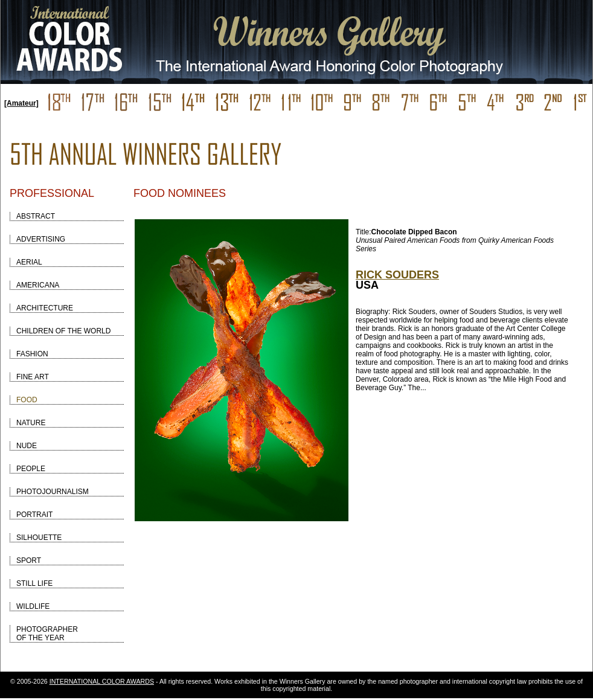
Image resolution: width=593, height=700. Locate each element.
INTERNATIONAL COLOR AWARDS (102, 681)
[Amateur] (21, 103)
